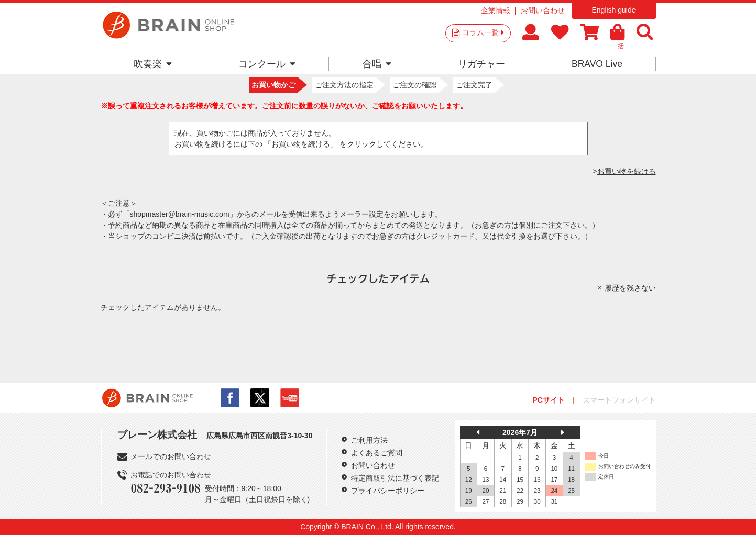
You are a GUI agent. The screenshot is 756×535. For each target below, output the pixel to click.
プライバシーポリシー (388, 491)
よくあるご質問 (377, 453)
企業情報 (496, 10)
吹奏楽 (153, 64)
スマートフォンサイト (619, 400)
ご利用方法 (369, 440)
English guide (613, 10)
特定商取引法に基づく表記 (395, 478)
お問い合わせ (543, 10)
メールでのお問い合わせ (171, 456)
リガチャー (481, 64)
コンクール (267, 64)
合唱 (377, 64)
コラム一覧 (483, 32)
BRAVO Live (597, 64)
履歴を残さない (630, 288)
